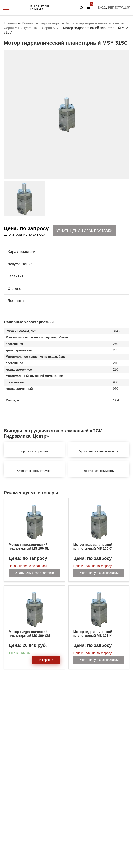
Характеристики (21, 252)
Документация (20, 264)
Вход (101, 8)
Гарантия (16, 276)
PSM (22, 8)
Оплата (14, 288)
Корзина (89, 8)
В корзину (46, 660)
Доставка (16, 301)
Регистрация (119, 8)
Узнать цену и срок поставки (84, 231)
